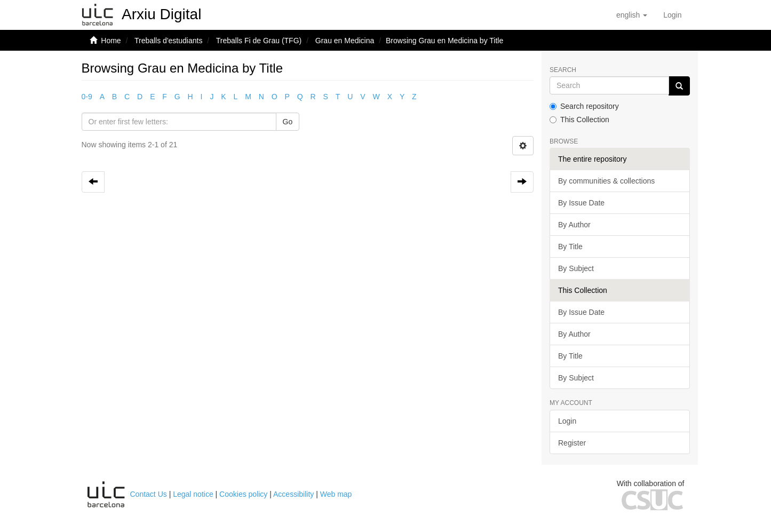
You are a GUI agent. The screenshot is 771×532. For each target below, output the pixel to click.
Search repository (584, 106)
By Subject (576, 268)
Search (563, 70)
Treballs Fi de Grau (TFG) (259, 41)
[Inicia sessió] (672, 15)
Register (572, 443)
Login (567, 421)
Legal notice (193, 494)
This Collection (579, 120)
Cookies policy (243, 494)
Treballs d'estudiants (168, 41)
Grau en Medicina (345, 41)
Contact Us (149, 494)
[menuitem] (672, 15)
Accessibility (293, 494)
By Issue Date (581, 203)
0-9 (87, 97)
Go (288, 122)
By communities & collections (606, 181)
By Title (570, 247)
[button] (632, 15)
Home (111, 41)
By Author (574, 225)
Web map (336, 494)
